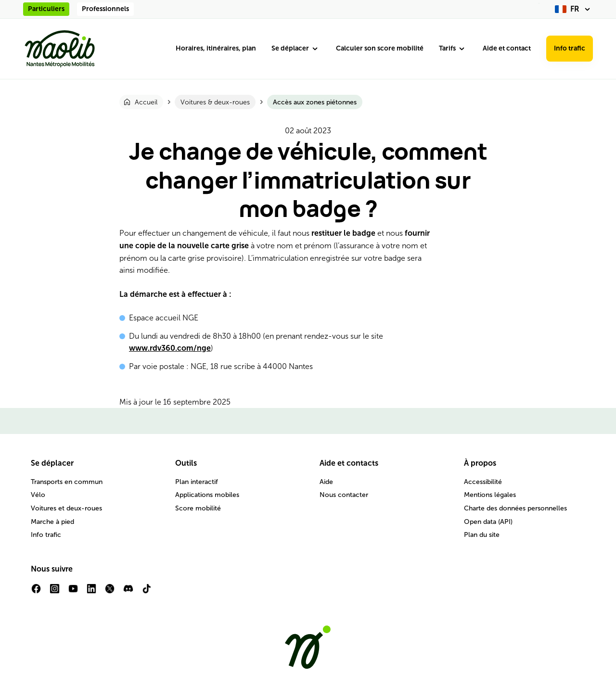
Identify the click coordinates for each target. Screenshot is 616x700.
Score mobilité (198, 508)
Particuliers (46, 9)
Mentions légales (490, 495)
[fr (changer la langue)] (574, 9)
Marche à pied (52, 522)
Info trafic (570, 48)
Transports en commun (67, 482)
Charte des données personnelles (515, 508)
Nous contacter (344, 495)
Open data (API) (488, 522)
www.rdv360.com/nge (170, 348)
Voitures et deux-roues (66, 508)
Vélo (38, 495)
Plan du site (482, 535)
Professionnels (105, 9)
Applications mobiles (207, 495)
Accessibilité (483, 482)
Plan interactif (197, 482)
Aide (326, 482)
